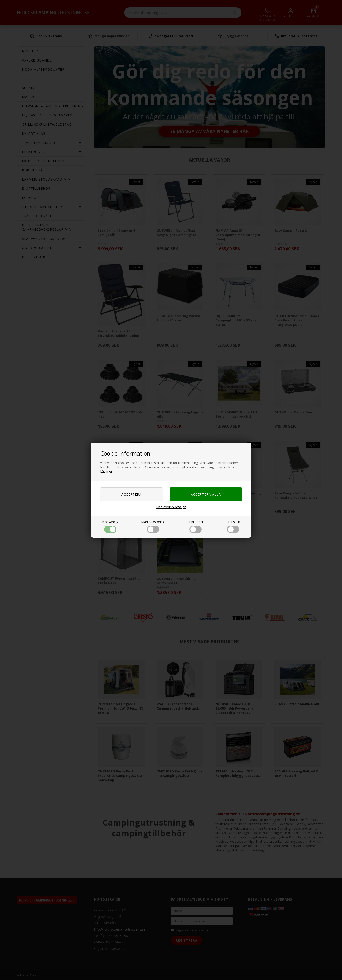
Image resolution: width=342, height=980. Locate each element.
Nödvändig (110, 526)
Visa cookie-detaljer (171, 507)
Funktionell (196, 526)
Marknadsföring (153, 526)
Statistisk (233, 526)
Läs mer (106, 471)
